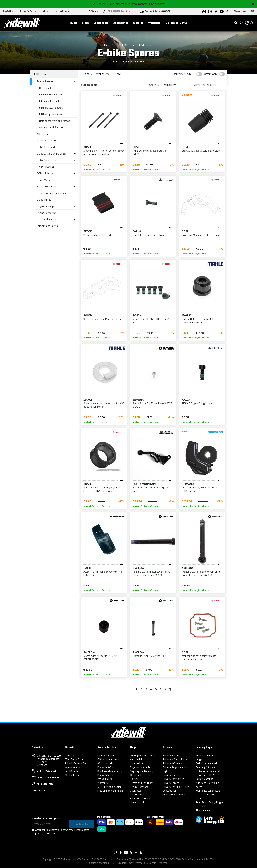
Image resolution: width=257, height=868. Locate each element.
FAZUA (137, 231)
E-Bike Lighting (45, 173)
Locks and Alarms (47, 219)
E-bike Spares (147, 45)
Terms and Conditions (142, 783)
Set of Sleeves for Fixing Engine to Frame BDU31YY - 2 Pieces (102, 489)
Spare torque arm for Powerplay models (150, 489)
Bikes (85, 23)
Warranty (103, 783)
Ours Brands (71, 771)
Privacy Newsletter (173, 779)
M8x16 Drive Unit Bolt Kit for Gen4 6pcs (151, 321)
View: (197, 85)
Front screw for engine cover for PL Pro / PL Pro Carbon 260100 (201, 574)
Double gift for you (206, 767)
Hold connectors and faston (55, 121)
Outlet (199, 799)
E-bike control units (50, 101)
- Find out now (156, 4)
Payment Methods (140, 767)
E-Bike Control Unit (47, 160)
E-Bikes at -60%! (176, 23)
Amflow (138, 568)
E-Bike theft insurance (109, 760)
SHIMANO (188, 484)
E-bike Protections (47, 187)
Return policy (137, 795)
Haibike (88, 568)
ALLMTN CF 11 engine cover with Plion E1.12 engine (103, 574)
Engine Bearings (46, 206)
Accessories (121, 23)
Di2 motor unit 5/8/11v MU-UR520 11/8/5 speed (200, 489)
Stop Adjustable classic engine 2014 (201, 151)
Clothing (138, 23)
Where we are (72, 767)
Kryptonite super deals (208, 791)
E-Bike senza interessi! (208, 771)
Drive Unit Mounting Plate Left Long (201, 235)
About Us (69, 756)
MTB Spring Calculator (109, 787)
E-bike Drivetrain (46, 167)
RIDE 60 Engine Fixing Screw (197, 403)
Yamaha (138, 400)
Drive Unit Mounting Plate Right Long (103, 319)
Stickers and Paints (47, 226)
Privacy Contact (171, 775)
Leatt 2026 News (205, 795)
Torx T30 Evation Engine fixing (149, 235)
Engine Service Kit (47, 213)
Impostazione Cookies (175, 795)
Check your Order (107, 756)
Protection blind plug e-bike (98, 235)
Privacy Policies (171, 756)
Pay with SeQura (106, 767)
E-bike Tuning (44, 200)
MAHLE (186, 315)
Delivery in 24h (182, 74)
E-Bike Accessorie (46, 147)
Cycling (116, 45)
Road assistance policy (110, 771)
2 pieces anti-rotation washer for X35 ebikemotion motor (104, 405)
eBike (74, 23)
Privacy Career (171, 783)
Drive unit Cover (48, 88)
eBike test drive (106, 763)
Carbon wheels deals (207, 763)
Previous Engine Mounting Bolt (149, 656)
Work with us (72, 775)
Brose (88, 231)
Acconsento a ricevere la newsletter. (62, 832)
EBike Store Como (74, 760)
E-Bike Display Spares (51, 108)
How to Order (137, 763)
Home (106, 45)
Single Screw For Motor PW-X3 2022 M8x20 (152, 405)
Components (101, 23)
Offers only (211, 74)
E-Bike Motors (44, 180)
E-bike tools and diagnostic (52, 193)
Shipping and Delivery (142, 771)
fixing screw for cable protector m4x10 (150, 153)
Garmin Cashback (205, 779)
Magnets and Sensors (51, 127)
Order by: (155, 85)
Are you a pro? (105, 779)
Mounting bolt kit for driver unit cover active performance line (104, 153)
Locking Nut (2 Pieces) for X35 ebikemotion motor (198, 321)
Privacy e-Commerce (174, 763)
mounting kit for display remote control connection (199, 658)
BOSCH (88, 147)
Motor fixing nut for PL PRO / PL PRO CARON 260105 (103, 658)
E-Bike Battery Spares (51, 95)
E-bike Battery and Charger (52, 154)
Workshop (154, 23)
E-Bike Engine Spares (51, 114)
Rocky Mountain (144, 484)
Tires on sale (203, 810)
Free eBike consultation (110, 791)
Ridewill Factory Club (76, 763)
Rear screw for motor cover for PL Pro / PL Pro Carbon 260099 (151, 574)
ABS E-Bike (43, 134)
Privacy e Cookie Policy (175, 760)
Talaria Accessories (48, 141)
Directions (42, 765)
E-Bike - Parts (130, 45)
